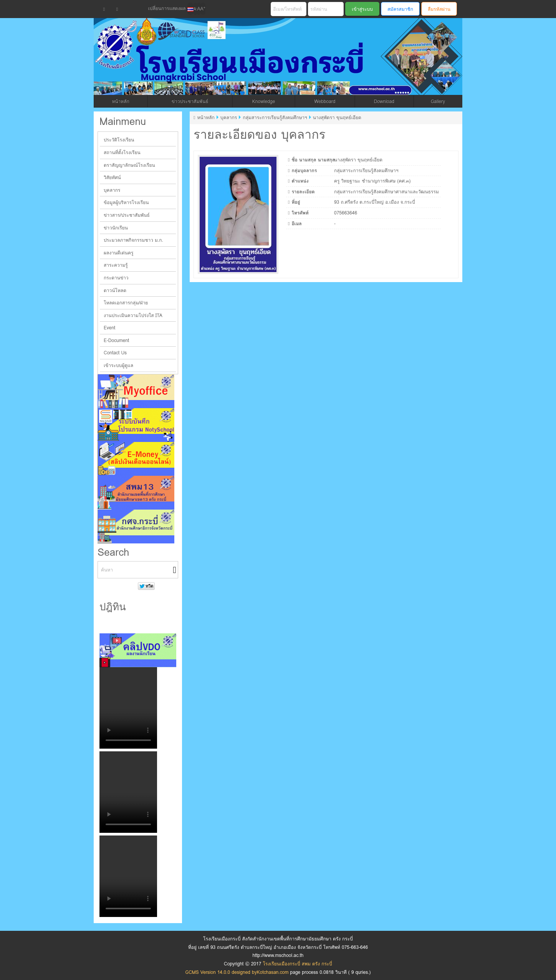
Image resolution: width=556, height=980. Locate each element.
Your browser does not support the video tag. (128, 708)
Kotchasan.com (273, 972)
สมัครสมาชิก (400, 9)
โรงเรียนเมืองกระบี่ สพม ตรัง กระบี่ (250, 66)
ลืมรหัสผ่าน (439, 9)
